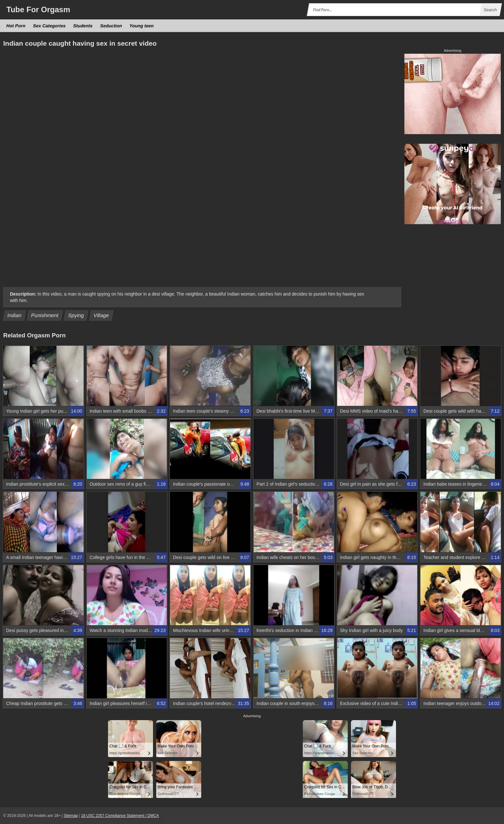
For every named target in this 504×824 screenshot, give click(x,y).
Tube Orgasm (38, 9)
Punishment (45, 315)
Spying (76, 315)
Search (490, 10)
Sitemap (71, 816)
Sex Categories (50, 26)
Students (83, 26)
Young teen (142, 26)
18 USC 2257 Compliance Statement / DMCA (120, 816)
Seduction (111, 26)
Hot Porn (16, 26)
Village (101, 315)
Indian (15, 315)
